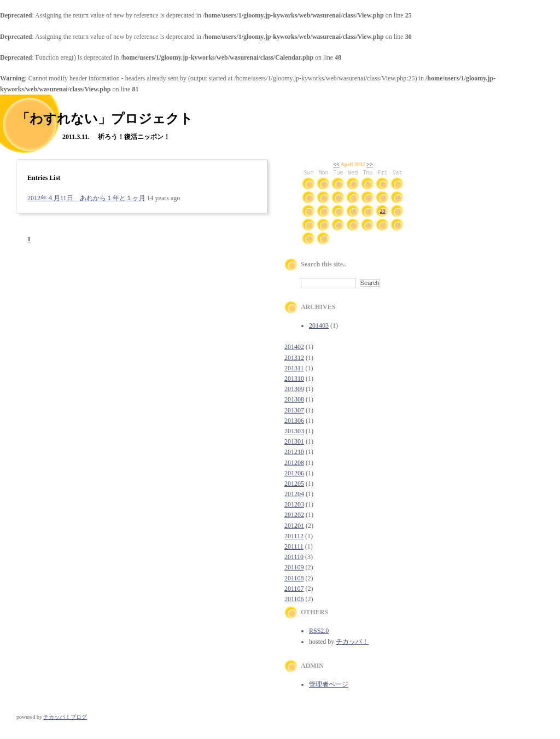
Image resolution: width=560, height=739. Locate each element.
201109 (294, 567)
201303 (294, 431)
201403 (319, 325)
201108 (294, 578)
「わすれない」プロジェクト (105, 119)
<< (336, 164)
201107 (294, 589)
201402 (294, 347)
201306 (294, 421)
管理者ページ (329, 684)
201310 (294, 379)
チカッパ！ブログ (65, 717)
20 (383, 211)
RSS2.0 (319, 631)
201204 (294, 494)
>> (369, 164)
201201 (294, 526)
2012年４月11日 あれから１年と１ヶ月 (86, 198)
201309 (294, 389)
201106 (294, 599)
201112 (294, 536)
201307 (294, 410)
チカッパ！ (352, 642)
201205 (294, 484)
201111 (294, 546)
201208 (294, 463)
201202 (294, 515)
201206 (294, 473)
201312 (294, 358)
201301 (294, 441)
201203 (294, 504)
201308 (294, 399)
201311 (294, 368)
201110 (294, 557)
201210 (294, 452)
